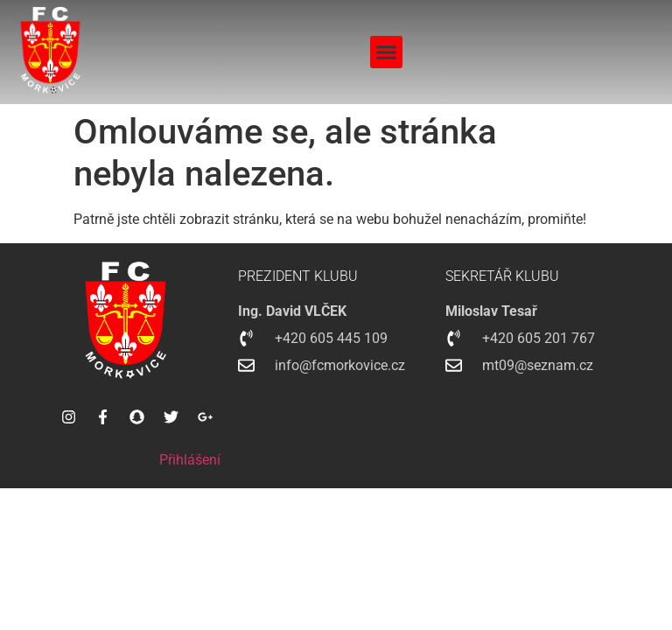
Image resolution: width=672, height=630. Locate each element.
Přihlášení (190, 460)
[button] (387, 52)
